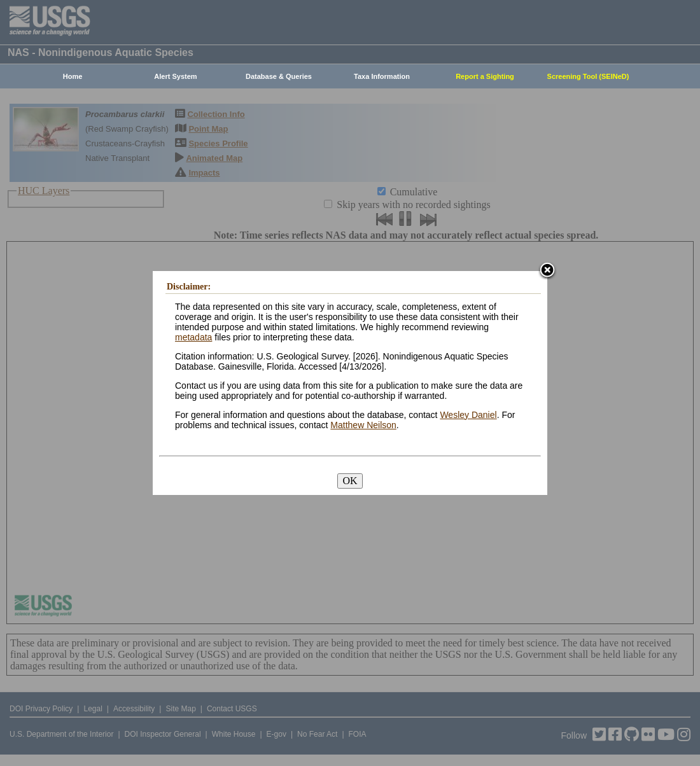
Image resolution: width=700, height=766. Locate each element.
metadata (193, 337)
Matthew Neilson (363, 425)
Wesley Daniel (468, 415)
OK (350, 481)
